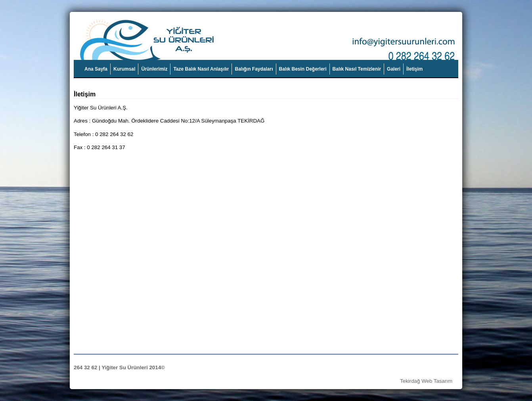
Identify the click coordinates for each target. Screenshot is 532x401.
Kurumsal (124, 69)
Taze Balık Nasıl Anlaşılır (201, 69)
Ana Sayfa (96, 69)
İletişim (414, 69)
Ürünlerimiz (154, 69)
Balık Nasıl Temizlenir (357, 69)
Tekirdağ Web (416, 381)
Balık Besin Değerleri (303, 69)
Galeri (394, 69)
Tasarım (443, 381)
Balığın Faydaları (254, 69)
